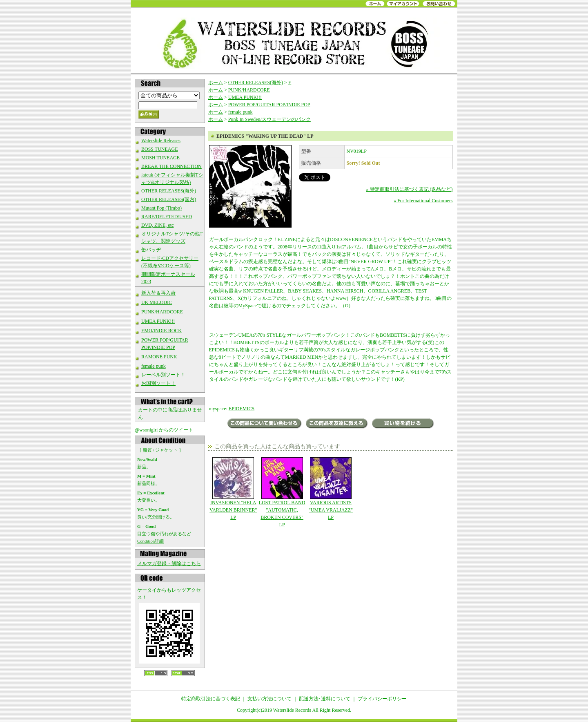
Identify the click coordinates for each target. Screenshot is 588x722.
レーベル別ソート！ (163, 375)
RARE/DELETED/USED (167, 217)
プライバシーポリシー (382, 699)
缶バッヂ (151, 250)
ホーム (216, 83)
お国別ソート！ (158, 383)
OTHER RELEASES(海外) (169, 191)
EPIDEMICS (242, 409)
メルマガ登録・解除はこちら (169, 563)
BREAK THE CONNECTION (171, 166)
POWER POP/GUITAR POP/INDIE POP (269, 105)
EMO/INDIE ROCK (161, 331)
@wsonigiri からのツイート (164, 430)
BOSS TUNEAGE (159, 149)
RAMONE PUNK (159, 357)
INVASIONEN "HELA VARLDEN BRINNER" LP (233, 489)
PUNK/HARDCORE (162, 312)
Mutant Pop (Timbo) (161, 208)
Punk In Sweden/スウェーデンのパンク (269, 119)
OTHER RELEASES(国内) (169, 199)
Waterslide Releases (161, 141)
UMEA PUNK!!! (158, 321)
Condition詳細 (150, 541)
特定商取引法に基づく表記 (211, 699)
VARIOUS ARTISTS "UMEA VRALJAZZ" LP (331, 489)
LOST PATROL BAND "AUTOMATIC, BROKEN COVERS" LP (282, 492)
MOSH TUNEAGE (160, 158)
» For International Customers (423, 201)
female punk (154, 366)
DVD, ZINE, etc (157, 225)
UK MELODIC (157, 302)
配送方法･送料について (325, 699)
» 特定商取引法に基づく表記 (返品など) (410, 189)
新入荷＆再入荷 (158, 293)
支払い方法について (269, 699)
